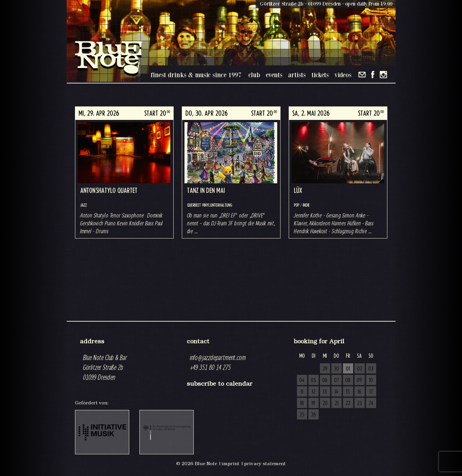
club (254, 75)
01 (348, 369)
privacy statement (265, 464)
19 (313, 403)
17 (371, 392)
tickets (320, 75)
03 (371, 369)
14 (336, 392)
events (274, 75)
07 (337, 380)
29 (325, 369)
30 (336, 369)
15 (348, 392)
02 (360, 369)
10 (371, 380)
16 (359, 392)
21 (337, 403)
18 (302, 403)
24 (371, 403)
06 (325, 380)
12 (314, 392)
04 (302, 380)
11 (302, 392)
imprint (231, 464)
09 (359, 380)
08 (348, 380)
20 (325, 403)
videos (343, 75)
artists (297, 75)
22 (348, 403)
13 (325, 392)
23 (360, 403)
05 (313, 380)
